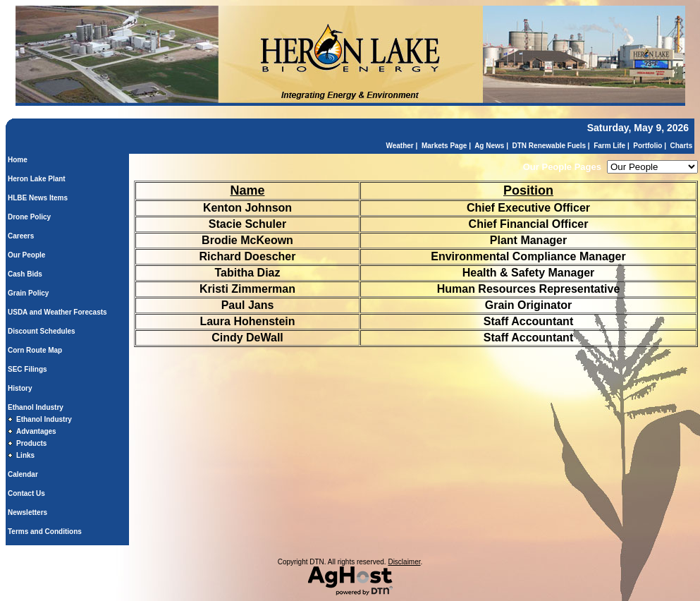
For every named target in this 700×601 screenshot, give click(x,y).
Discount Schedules (42, 331)
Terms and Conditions (45, 532)
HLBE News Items (38, 198)
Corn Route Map (35, 350)
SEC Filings (27, 369)
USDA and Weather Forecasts (57, 312)
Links (25, 455)
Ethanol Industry (36, 407)
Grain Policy (28, 293)
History (20, 388)
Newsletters (27, 512)
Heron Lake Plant (37, 179)
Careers (21, 236)
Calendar (23, 474)
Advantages (36, 431)
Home (18, 160)
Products (31, 443)
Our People (26, 255)
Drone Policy (29, 217)
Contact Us (26, 493)
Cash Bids (25, 274)
